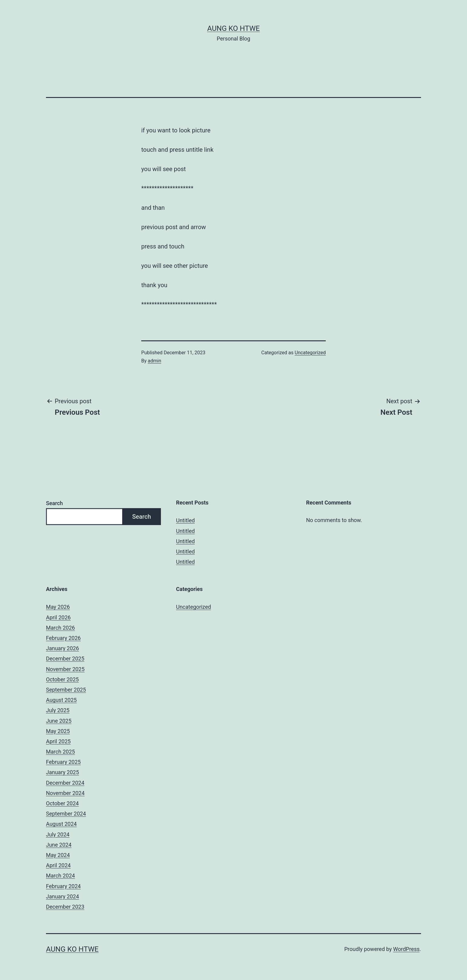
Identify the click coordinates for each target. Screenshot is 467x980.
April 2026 (58, 617)
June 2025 (59, 721)
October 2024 (62, 803)
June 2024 (59, 845)
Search (54, 503)
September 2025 (66, 690)
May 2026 (58, 607)
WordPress (406, 949)
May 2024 (58, 855)
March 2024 (60, 876)
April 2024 (58, 865)
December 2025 (65, 659)
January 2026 (62, 648)
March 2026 (60, 628)
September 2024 (66, 814)
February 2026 (63, 638)
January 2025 (62, 772)
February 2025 (63, 762)
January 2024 (62, 896)
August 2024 (61, 824)
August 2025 (61, 700)
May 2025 (58, 731)
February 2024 (63, 886)
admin (155, 361)
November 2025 (65, 669)
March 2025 (60, 752)
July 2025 (58, 710)
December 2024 (65, 783)
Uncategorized (310, 353)
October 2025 (62, 679)
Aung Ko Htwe (234, 28)
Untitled (185, 520)
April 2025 (58, 741)
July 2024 (58, 834)
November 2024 (65, 793)
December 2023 (65, 907)
